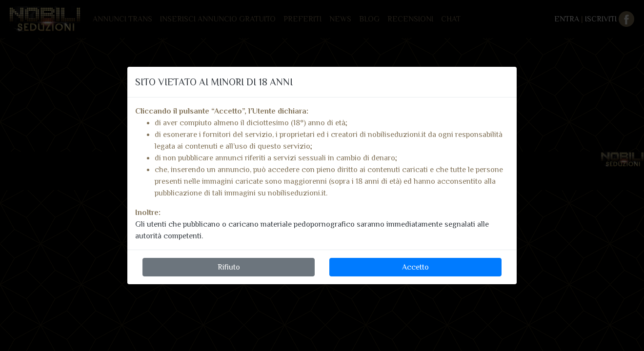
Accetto (415, 267)
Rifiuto (229, 267)
